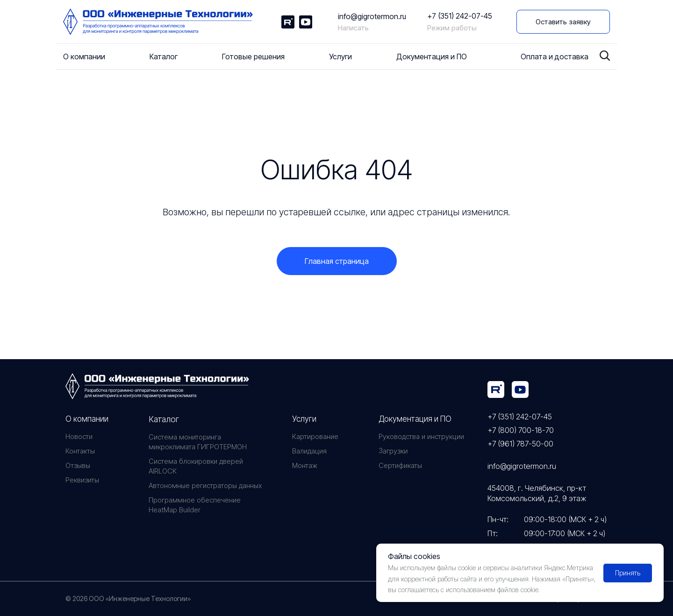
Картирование (315, 436)
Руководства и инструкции (421, 436)
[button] (563, 22)
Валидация (309, 451)
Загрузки (393, 451)
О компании (87, 419)
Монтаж (305, 465)
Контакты (80, 451)
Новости (79, 436)
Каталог (164, 419)
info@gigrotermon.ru (372, 16)
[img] (496, 389)
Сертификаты (400, 465)
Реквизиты (82, 480)
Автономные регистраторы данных (205, 485)
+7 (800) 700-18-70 (521, 430)
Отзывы (78, 465)
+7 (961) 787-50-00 (520, 444)
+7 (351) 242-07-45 (460, 16)
